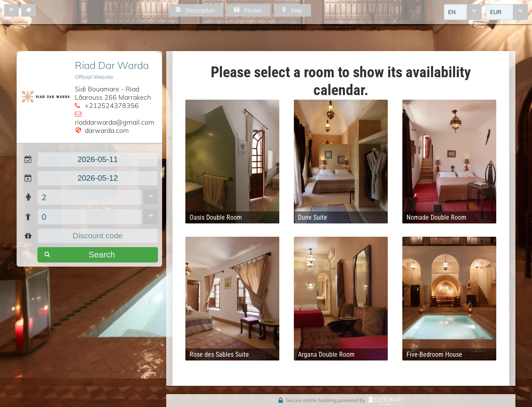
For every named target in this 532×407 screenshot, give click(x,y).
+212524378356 (112, 105)
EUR (496, 12)
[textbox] (98, 159)
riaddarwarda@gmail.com (115, 122)
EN (452, 12)
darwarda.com (107, 130)
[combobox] (463, 12)
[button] (11, 10)
